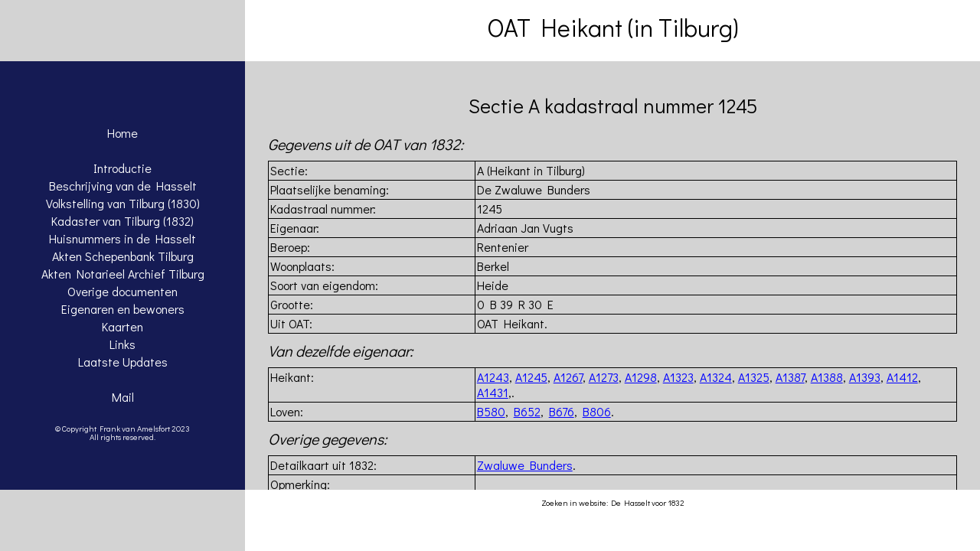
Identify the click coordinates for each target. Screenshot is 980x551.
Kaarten (122, 326)
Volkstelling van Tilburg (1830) (123, 203)
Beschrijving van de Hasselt (123, 186)
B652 (527, 411)
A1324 (716, 377)
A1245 (531, 377)
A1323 (678, 377)
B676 (562, 411)
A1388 (827, 377)
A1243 (493, 377)
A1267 (568, 377)
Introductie (122, 168)
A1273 (604, 377)
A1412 (902, 377)
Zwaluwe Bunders (525, 465)
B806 (597, 411)
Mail (123, 397)
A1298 (641, 377)
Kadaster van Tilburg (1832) (122, 221)
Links (122, 344)
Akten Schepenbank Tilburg (123, 256)
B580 (491, 411)
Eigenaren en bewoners (123, 309)
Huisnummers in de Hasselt (122, 238)
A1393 (865, 377)
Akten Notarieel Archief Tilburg (123, 274)
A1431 (493, 392)
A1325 (754, 377)
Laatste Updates (123, 362)
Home (122, 133)
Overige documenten (122, 291)
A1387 (790, 377)
